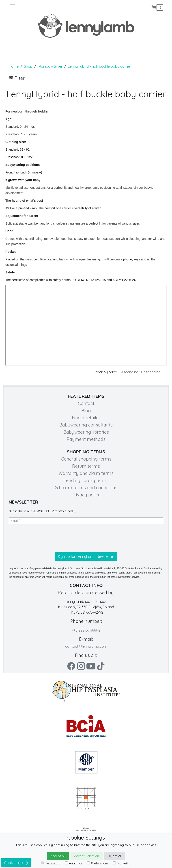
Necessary (51, 863)
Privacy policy (86, 495)
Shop (28, 66)
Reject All (115, 856)
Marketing (122, 863)
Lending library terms (86, 480)
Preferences (98, 863)
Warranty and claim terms (86, 473)
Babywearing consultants (86, 425)
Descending (151, 372)
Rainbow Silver (51, 66)
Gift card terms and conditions (86, 488)
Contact (86, 403)
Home (14, 66)
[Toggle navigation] (47, 6)
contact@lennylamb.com (86, 646)
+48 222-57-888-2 (86, 630)
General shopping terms (86, 459)
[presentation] (43, 538)
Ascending (130, 372)
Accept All (58, 856)
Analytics (74, 863)
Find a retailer (86, 418)
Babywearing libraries (86, 432)
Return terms (86, 466)
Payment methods (86, 439)
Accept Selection (87, 856)
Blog (86, 410)
